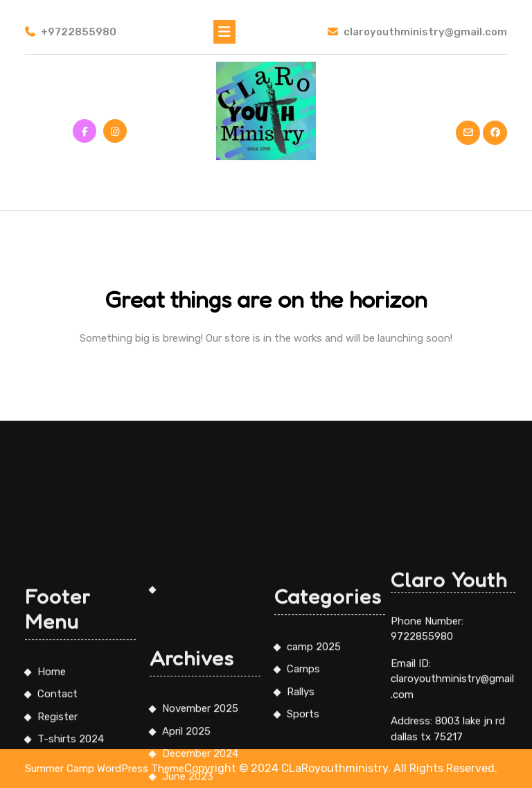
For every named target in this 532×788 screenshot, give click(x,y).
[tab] (224, 32)
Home (52, 773)
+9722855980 (71, 32)
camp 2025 (314, 748)
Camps (303, 771)
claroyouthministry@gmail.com (417, 32)
